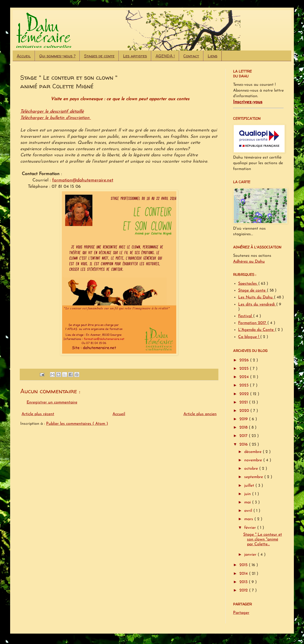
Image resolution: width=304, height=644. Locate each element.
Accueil (24, 56)
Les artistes (135, 56)
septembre (254, 477)
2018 (244, 428)
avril (249, 511)
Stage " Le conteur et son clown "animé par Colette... (263, 539)
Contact (191, 56)
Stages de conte (99, 56)
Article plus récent (38, 414)
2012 (244, 590)
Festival (246, 316)
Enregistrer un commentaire (52, 402)
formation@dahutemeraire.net (83, 180)
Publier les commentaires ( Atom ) (77, 424)
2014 (244, 574)
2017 (244, 436)
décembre (253, 452)
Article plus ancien (200, 414)
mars (249, 519)
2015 (244, 565)
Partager (241, 613)
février (251, 528)
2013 (244, 582)
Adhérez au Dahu (249, 262)
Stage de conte (252, 291)
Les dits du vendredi (257, 304)
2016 (244, 445)
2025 (245, 369)
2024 (245, 377)
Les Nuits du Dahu (256, 297)
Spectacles (248, 284)
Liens (213, 56)
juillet (250, 486)
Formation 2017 (253, 323)
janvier (251, 555)
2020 (245, 411)
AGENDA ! (165, 56)
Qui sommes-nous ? (57, 56)
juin (248, 494)
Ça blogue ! (249, 337)
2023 (245, 385)
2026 (245, 360)
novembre (254, 460)
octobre (252, 469)
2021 (244, 402)
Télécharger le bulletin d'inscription (56, 118)
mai (248, 502)
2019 (244, 419)
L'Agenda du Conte (256, 330)
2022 (245, 394)
